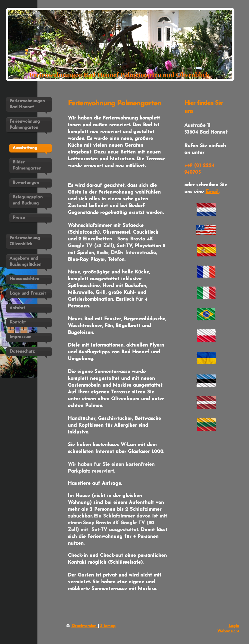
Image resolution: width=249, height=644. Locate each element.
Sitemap (108, 626)
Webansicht (228, 631)
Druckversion (82, 626)
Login (234, 626)
